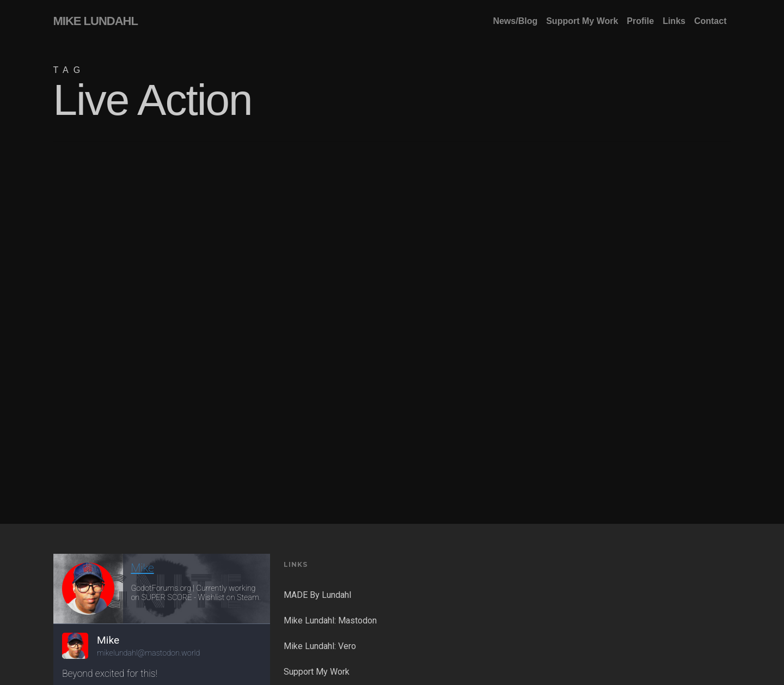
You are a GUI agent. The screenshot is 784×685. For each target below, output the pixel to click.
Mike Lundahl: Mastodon (330, 620)
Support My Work (317, 672)
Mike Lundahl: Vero (320, 646)
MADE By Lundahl (317, 595)
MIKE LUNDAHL (96, 21)
